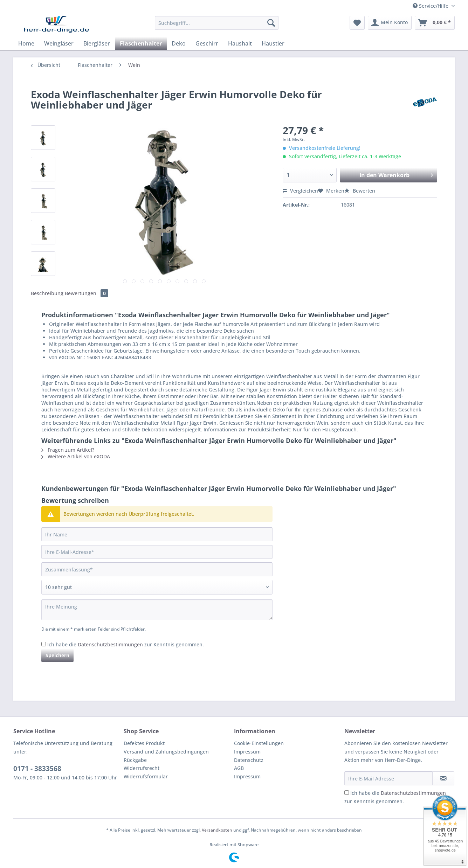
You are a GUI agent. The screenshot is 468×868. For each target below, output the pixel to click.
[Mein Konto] (390, 23)
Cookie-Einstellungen (259, 743)
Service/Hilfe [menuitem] (431, 6)
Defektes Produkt (144, 743)
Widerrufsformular (146, 776)
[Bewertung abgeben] (157, 587)
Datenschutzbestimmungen (110, 644)
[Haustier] (273, 43)
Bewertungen (87, 293)
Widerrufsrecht (142, 768)
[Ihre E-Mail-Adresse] (157, 552)
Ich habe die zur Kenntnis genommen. (126, 644)
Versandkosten (217, 830)
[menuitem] (217, 26)
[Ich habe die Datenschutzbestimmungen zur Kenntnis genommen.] (44, 644)
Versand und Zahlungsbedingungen (166, 752)
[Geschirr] (207, 43)
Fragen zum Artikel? (68, 450)
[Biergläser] (97, 43)
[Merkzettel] (357, 23)
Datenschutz (249, 760)
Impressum (247, 752)
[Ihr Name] (157, 534)
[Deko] (179, 43)
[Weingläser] (59, 43)
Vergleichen (300, 191)
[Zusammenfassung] (157, 569)
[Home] (26, 43)
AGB (239, 768)
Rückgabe (135, 760)
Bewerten (360, 191)
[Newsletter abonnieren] (443, 778)
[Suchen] (271, 23)
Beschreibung (47, 293)
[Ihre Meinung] (157, 610)
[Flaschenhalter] (141, 43)
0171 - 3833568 (37, 769)
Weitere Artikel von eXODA (76, 456)
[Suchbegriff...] (217, 23)
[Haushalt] (240, 43)
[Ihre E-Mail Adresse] (388, 778)
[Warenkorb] (435, 23)
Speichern (57, 655)
